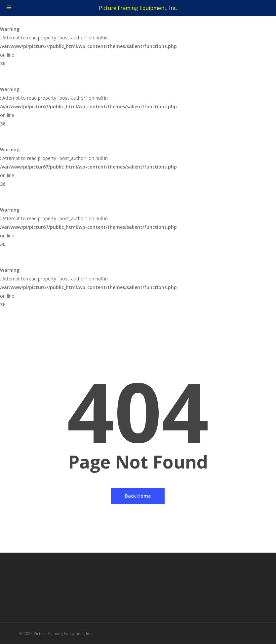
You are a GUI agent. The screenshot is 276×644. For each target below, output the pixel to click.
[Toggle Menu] (9, 8)
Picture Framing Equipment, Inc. (138, 8)
